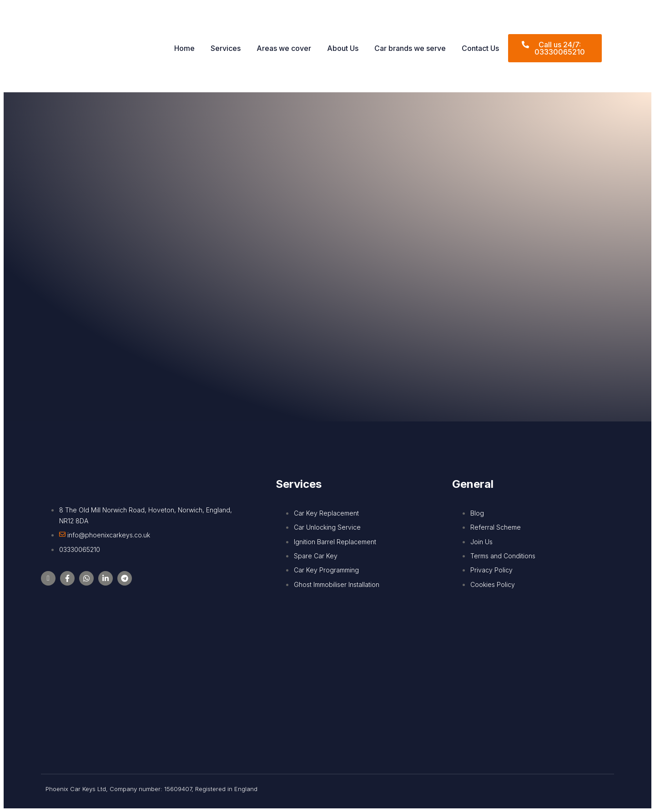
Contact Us (480, 48)
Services (226, 48)
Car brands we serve (410, 48)
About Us (343, 48)
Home (184, 48)
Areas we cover (284, 48)
